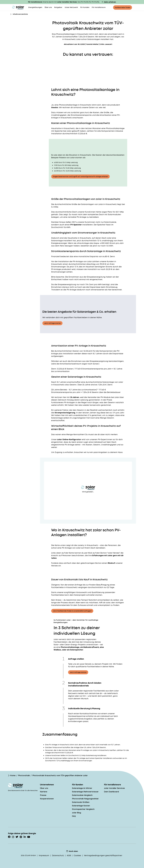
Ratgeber (58, 7)
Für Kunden (85, 7)
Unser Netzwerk (71, 7)
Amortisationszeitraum (71, 364)
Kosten (76, 351)
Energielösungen (35, 7)
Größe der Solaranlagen (83, 204)
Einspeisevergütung (96, 277)
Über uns (48, 7)
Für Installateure (99, 7)
